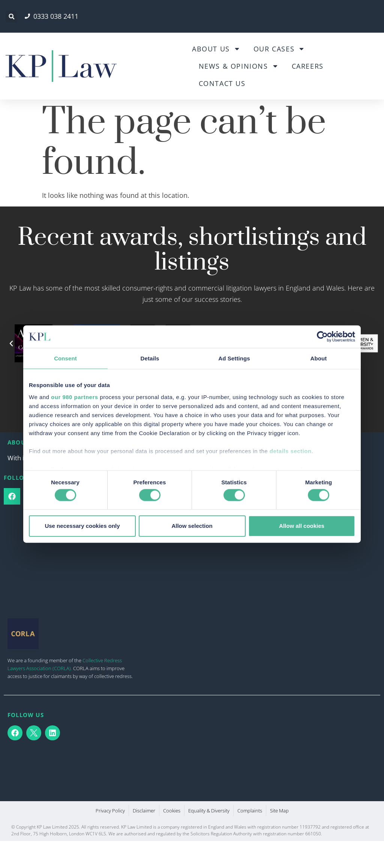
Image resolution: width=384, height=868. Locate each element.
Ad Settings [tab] (234, 358)
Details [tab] (150, 358)
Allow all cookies (302, 526)
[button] (11, 17)
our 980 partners (75, 397)
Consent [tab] (65, 358)
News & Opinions (239, 66)
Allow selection (192, 526)
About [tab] (319, 358)
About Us (216, 49)
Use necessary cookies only (82, 526)
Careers (308, 66)
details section (291, 451)
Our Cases (279, 49)
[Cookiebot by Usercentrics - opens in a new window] (322, 337)
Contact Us (222, 83)
